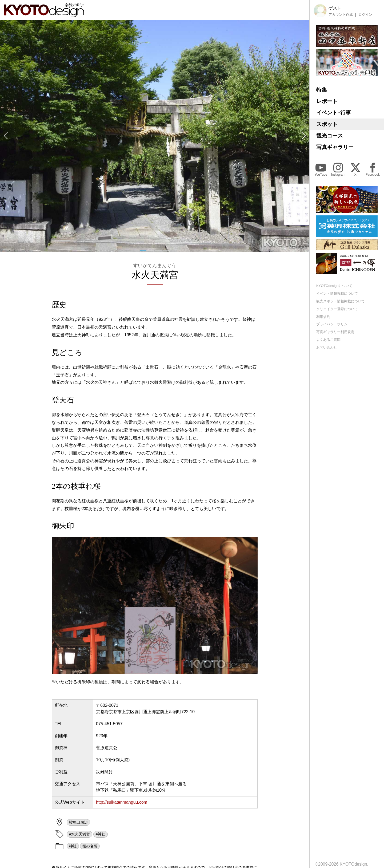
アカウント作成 (341, 15)
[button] (5, 136)
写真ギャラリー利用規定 (335, 332)
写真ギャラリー (335, 147)
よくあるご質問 (328, 340)
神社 (73, 846)
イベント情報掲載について (337, 293)
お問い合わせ (327, 347)
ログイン (365, 15)
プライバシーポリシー (334, 324)
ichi (304, 247)
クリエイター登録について (337, 309)
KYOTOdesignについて (334, 286)
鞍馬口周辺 (78, 822)
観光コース (330, 136)
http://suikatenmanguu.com (122, 802)
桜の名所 (90, 846)
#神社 (101, 834)
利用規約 (323, 317)
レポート (327, 101)
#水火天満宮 (79, 834)
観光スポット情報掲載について (341, 301)
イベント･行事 (334, 113)
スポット (327, 124)
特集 (322, 90)
